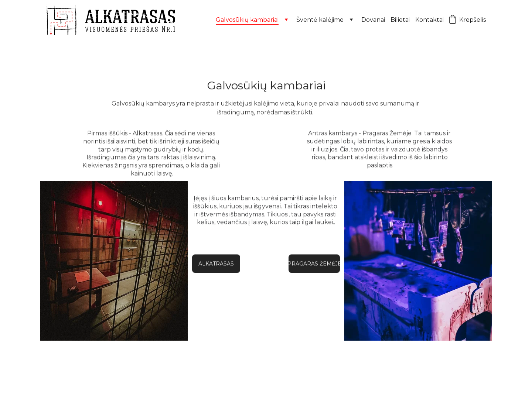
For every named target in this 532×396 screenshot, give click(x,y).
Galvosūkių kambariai (247, 20)
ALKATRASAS (216, 264)
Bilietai (400, 20)
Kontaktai (429, 20)
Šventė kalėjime (320, 20)
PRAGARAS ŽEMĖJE (314, 264)
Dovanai (373, 20)
